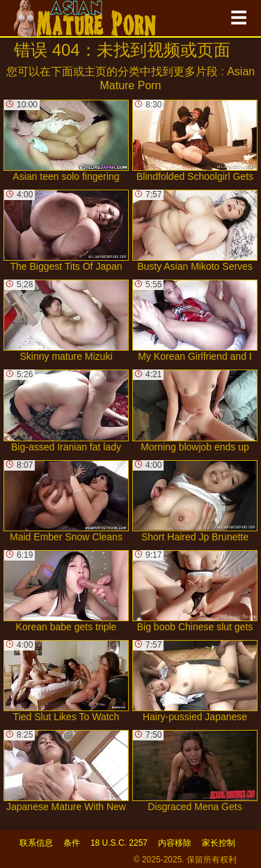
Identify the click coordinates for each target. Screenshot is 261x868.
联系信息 (36, 843)
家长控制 (219, 843)
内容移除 (175, 843)
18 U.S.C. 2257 (119, 843)
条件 (72, 843)
